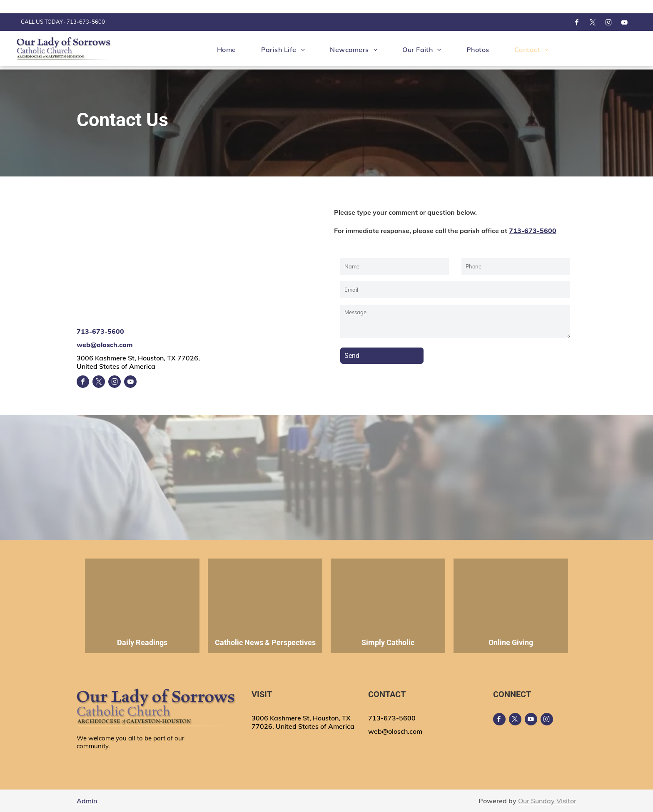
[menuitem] (227, 50)
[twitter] (593, 24)
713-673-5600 (86, 22)
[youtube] (624, 24)
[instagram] (608, 24)
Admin (87, 801)
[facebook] (577, 24)
